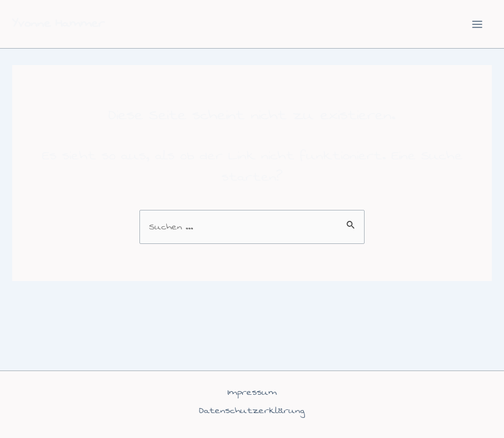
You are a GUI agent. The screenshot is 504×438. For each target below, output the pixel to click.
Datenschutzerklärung (252, 410)
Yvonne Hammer (58, 23)
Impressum (252, 392)
